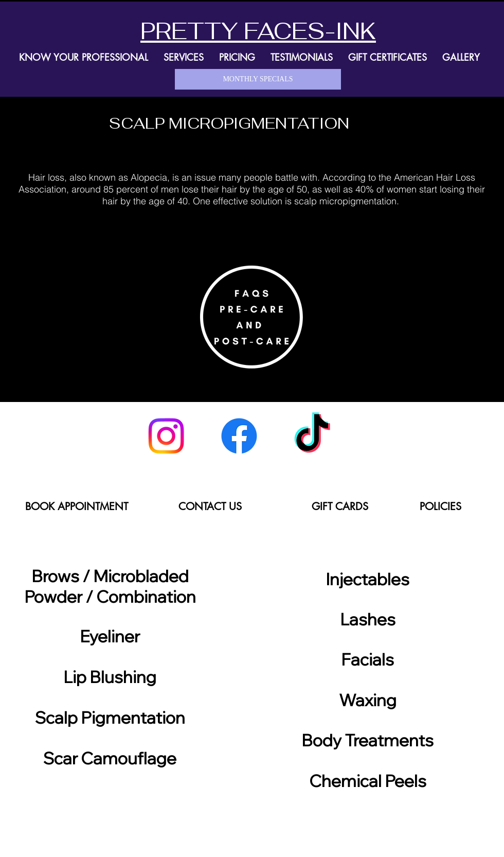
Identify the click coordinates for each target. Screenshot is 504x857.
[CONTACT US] (210, 506)
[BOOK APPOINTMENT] (76, 506)
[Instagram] (166, 436)
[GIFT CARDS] (340, 506)
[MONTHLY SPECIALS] (258, 79)
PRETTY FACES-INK (258, 31)
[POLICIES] (440, 506)
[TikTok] (312, 436)
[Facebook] (239, 436)
